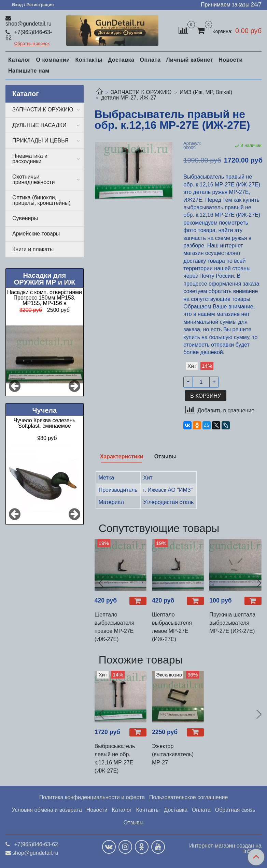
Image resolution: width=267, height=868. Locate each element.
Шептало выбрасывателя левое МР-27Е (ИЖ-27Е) (172, 627)
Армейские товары (36, 234)
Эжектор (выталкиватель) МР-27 (173, 754)
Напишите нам (29, 71)
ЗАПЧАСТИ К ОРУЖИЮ (141, 92)
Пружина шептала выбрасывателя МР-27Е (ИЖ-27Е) (232, 623)
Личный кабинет (189, 60)
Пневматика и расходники (30, 159)
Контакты (89, 60)
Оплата (150, 60)
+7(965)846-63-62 (29, 35)
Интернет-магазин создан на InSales (225, 849)
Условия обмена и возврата (47, 810)
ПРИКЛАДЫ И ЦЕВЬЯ (40, 141)
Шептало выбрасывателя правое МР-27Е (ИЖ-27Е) (115, 627)
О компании (53, 60)
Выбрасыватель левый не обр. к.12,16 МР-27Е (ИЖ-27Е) (115, 758)
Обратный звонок (32, 44)
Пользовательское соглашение (188, 797)
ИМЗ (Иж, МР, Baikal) (206, 92)
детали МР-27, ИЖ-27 (129, 98)
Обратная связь (235, 810)
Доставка (121, 60)
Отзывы (134, 823)
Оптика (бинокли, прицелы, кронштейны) (41, 200)
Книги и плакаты (33, 249)
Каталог (19, 60)
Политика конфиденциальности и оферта (92, 797)
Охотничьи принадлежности (33, 179)
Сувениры (25, 218)
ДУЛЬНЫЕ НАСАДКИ (39, 125)
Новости (231, 60)
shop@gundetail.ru (29, 24)
